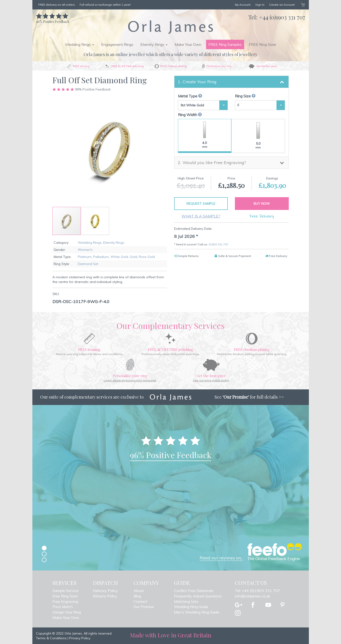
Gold (133, 257)
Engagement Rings (117, 44)
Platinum (85, 257)
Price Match (63, 607)
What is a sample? (201, 216)
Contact (140, 601)
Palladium (101, 257)
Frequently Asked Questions (198, 596)
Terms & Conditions (51, 638)
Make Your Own (188, 44)
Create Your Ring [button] (200, 82)
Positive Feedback (53, 19)
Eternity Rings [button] (154, 44)
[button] (95, 221)
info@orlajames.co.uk (253, 596)
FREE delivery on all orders (57, 5)
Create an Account (282, 5)
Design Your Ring (67, 612)
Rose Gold (147, 257)
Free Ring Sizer (65, 596)
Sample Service (65, 591)
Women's (85, 250)
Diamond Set (88, 264)
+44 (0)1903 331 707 (282, 17)
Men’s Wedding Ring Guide (197, 612)
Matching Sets (186, 601)
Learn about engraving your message (130, 380)
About (139, 591)
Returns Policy (105, 596)
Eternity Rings (114, 243)
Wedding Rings (90, 243)
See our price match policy (211, 380)
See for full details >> (249, 397)
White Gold (119, 257)
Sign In (260, 5)
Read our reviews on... (221, 558)
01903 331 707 (218, 244)
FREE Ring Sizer (263, 44)
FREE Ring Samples (225, 44)
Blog (137, 596)
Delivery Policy (105, 591)
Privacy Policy (80, 638)
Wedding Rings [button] (80, 44)
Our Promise (144, 607)
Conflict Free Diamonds (194, 591)
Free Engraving (65, 601)
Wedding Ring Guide (191, 607)
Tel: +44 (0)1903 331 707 (257, 591)
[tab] (231, 82)
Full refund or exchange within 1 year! (105, 5)
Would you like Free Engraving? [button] (214, 163)
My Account (243, 5)
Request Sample (201, 204)
